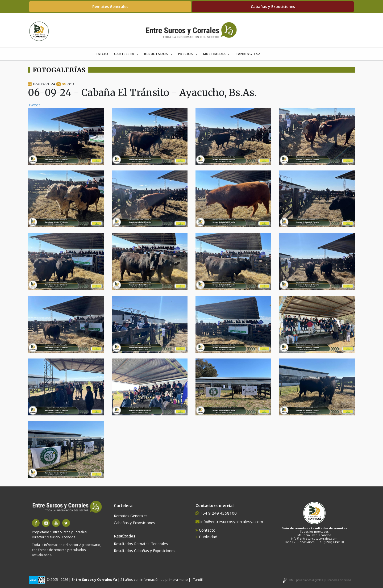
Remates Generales (110, 7)
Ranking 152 (248, 54)
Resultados (158, 54)
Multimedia (217, 54)
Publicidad (206, 537)
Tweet (34, 105)
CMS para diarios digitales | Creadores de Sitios (320, 580)
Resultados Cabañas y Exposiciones (145, 551)
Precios (188, 54)
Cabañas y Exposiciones (273, 7)
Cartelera (126, 54)
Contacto (205, 530)
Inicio (102, 54)
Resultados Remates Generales (141, 544)
